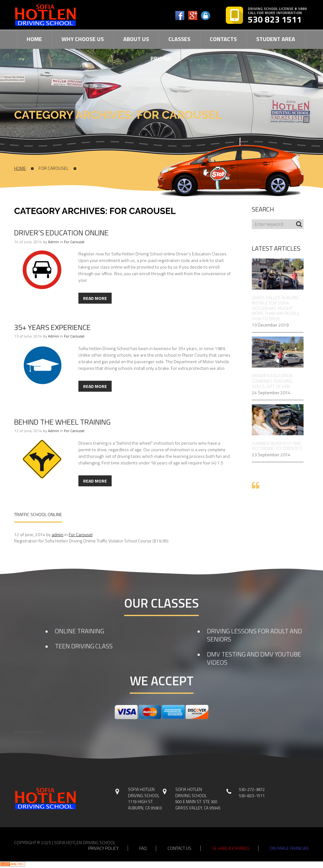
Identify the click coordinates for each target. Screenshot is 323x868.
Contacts (223, 39)
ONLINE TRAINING (79, 631)
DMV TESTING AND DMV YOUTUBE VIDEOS (254, 658)
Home (34, 39)
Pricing (161, 58)
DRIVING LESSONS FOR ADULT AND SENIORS (254, 635)
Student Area (276, 39)
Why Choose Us (83, 39)
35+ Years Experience (52, 327)
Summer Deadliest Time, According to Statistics (277, 446)
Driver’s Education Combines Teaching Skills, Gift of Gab (272, 381)
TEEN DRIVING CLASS (84, 646)
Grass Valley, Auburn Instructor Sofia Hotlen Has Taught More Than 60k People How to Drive (276, 308)
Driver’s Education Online (61, 233)
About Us (136, 39)
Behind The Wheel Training (62, 422)
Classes (179, 39)
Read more (95, 298)
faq (143, 848)
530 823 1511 (275, 20)
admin (53, 242)
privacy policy (103, 848)
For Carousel (54, 168)
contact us (179, 848)
